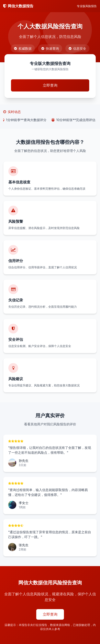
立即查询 (50, 85)
